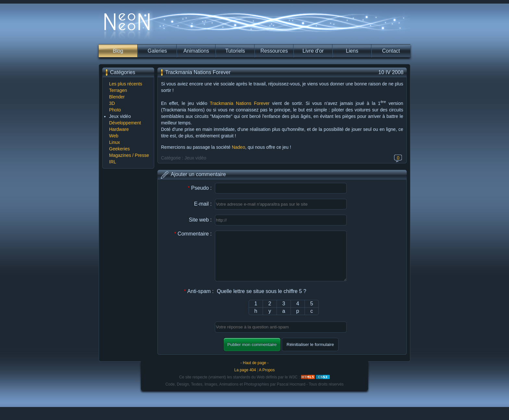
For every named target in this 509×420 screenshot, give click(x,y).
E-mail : (203, 204)
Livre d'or (313, 51)
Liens (352, 51)
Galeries (157, 51)
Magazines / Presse (129, 155)
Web (114, 136)
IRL (113, 162)
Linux (114, 142)
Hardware (119, 129)
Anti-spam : (199, 301)
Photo (115, 110)
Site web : (200, 220)
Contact (391, 51)
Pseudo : (200, 188)
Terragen (118, 90)
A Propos (267, 380)
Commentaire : (193, 234)
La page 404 (245, 380)
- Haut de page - (255, 373)
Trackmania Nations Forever (240, 103)
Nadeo (238, 147)
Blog (118, 51)
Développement (125, 123)
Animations (196, 51)
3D (112, 103)
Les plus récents (126, 84)
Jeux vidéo (120, 116)
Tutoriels (235, 51)
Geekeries (119, 149)
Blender (117, 97)
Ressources (274, 51)
